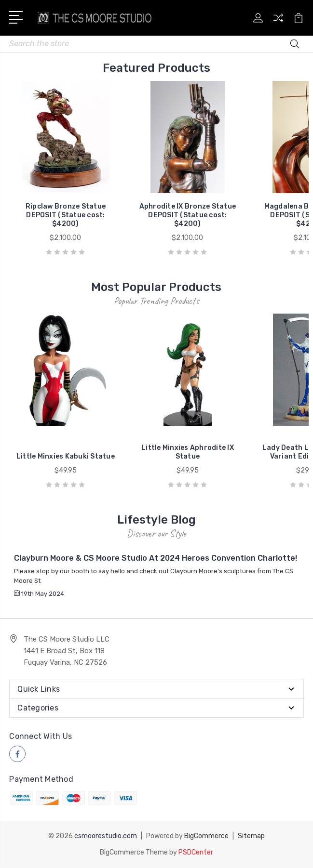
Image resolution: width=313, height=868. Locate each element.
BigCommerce (206, 836)
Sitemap (251, 836)
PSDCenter (196, 852)
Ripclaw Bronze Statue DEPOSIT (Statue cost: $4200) (66, 215)
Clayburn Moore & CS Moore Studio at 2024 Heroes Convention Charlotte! (156, 558)
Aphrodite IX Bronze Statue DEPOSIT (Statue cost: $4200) (188, 215)
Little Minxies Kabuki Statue (66, 456)
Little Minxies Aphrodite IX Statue (188, 452)
